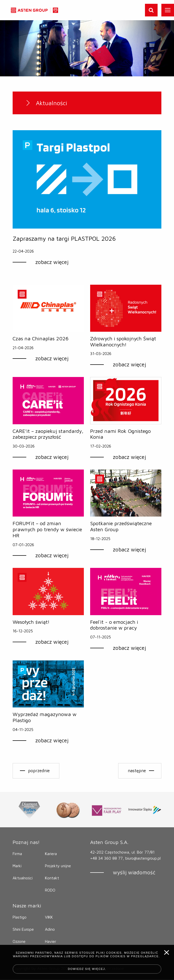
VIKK (49, 918)
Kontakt (52, 879)
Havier (51, 942)
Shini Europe (24, 930)
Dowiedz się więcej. (87, 969)
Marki (18, 867)
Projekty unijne (59, 867)
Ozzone (19, 942)
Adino (50, 930)
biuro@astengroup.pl (108, 865)
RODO (50, 891)
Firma (18, 855)
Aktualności (23, 879)
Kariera (51, 855)
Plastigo (20, 918)
